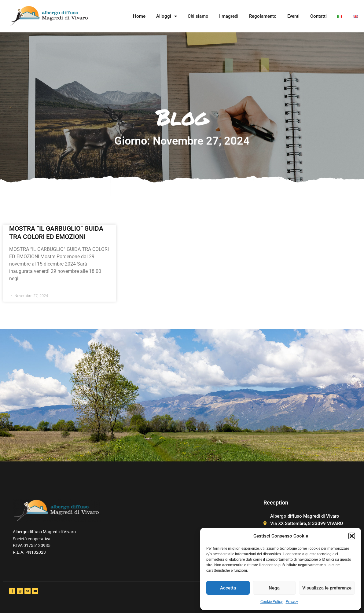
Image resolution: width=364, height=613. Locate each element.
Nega (274, 588)
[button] (352, 536)
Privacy (292, 602)
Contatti (318, 16)
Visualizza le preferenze (327, 588)
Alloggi (167, 16)
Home (139, 16)
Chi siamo (198, 16)
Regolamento (263, 16)
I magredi (229, 16)
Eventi (293, 16)
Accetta (228, 588)
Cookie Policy (272, 602)
